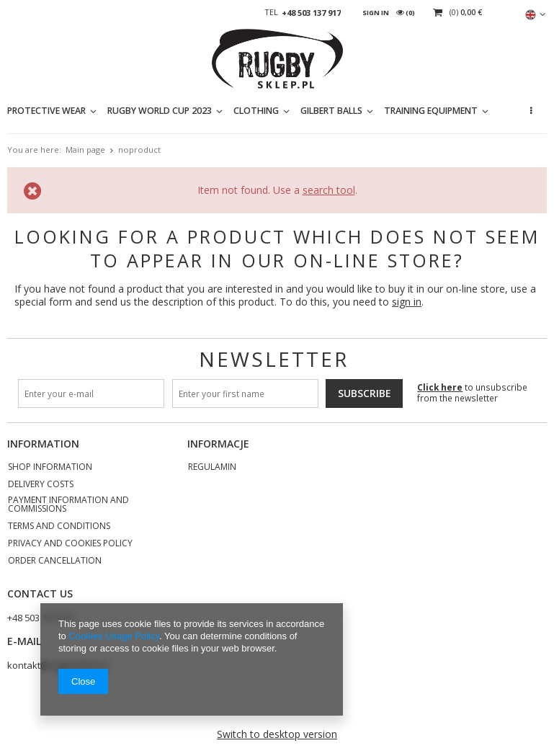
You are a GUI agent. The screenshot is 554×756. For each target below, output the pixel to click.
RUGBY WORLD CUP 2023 (160, 111)
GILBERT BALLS (331, 111)
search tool (329, 190)
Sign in (376, 13)
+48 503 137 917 (311, 13)
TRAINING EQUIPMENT (431, 111)
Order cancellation (55, 561)
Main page (85, 150)
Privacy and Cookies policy (70, 544)
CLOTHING (256, 111)
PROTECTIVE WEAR (46, 111)
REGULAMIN (212, 468)
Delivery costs (41, 485)
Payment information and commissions (68, 505)
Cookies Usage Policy (113, 636)
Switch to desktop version (277, 734)
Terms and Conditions (59, 527)
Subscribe (365, 393)
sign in (407, 302)
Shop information (50, 468)
